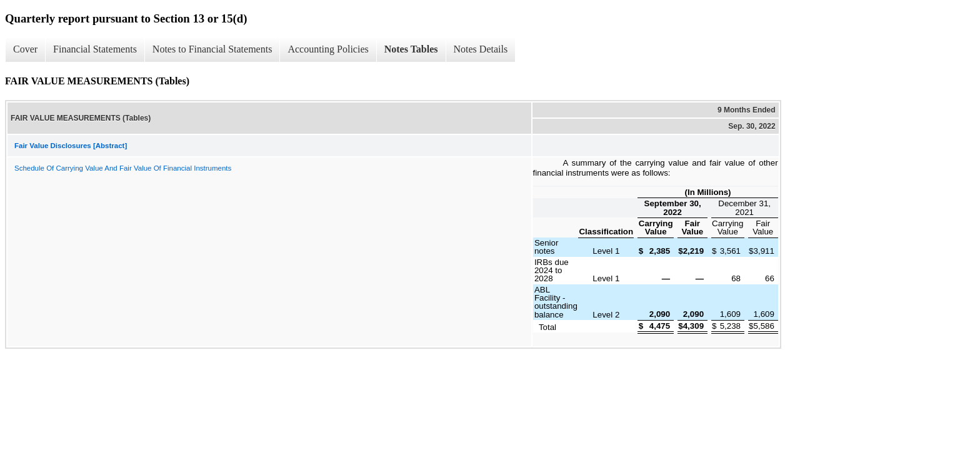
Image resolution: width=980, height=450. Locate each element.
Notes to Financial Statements (212, 49)
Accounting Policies (328, 49)
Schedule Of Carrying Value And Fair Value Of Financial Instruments (123, 168)
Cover (25, 49)
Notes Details (481, 49)
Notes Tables (411, 49)
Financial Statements (95, 49)
